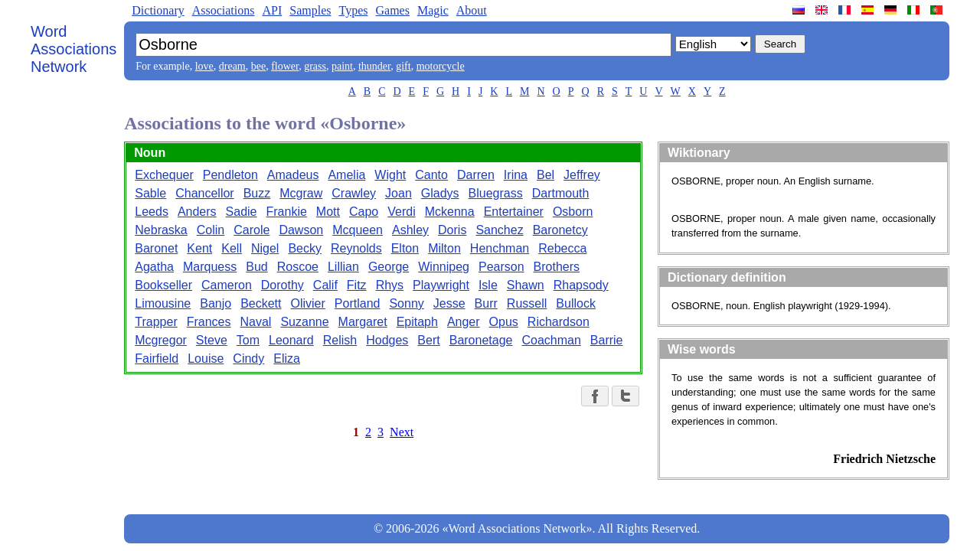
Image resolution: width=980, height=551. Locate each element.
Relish (340, 340)
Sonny (406, 303)
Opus (504, 322)
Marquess (210, 267)
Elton (405, 248)
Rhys (390, 285)
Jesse (449, 303)
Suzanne (304, 322)
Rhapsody (581, 285)
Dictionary (158, 10)
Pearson (501, 267)
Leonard (291, 340)
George (389, 267)
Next (402, 432)
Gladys (440, 193)
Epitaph (417, 322)
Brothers (557, 267)
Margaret (363, 322)
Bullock (576, 303)
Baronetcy (560, 230)
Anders (197, 212)
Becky (305, 248)
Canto (431, 175)
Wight (390, 175)
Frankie (287, 212)
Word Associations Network (73, 49)
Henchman (500, 248)
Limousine (163, 303)
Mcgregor (161, 340)
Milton (444, 248)
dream (232, 66)
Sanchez (499, 230)
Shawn (526, 285)
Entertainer (514, 212)
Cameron (227, 285)
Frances (209, 322)
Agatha (154, 267)
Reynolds (356, 248)
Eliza (287, 359)
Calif (325, 285)
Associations (224, 10)
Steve (212, 340)
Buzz (257, 193)
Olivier (308, 303)
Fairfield (157, 359)
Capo (364, 212)
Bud (256, 267)
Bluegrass (496, 193)
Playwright (441, 285)
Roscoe (298, 267)
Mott (328, 212)
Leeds (152, 212)
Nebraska (161, 230)
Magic (433, 10)
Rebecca (562, 248)
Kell (232, 248)
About (472, 10)
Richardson (559, 322)
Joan (399, 193)
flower (285, 66)
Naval (256, 322)
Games (392, 10)
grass (315, 66)
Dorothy (283, 285)
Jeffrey (582, 175)
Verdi (401, 212)
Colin (211, 230)
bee (258, 66)
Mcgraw (301, 193)
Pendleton (230, 175)
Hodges (387, 340)
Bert (428, 340)
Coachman (551, 340)
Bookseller (163, 285)
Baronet (156, 248)
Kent (199, 248)
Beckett (261, 303)
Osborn (573, 212)
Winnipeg (444, 267)
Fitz (357, 285)
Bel (546, 175)
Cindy (248, 359)
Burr (486, 303)
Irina (516, 175)
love (204, 66)
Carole (252, 230)
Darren (476, 175)
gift (403, 66)
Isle (488, 285)
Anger (464, 322)
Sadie (242, 212)
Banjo (216, 303)
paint (342, 66)
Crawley (354, 193)
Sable (150, 193)
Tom (248, 340)
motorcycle (441, 66)
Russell (527, 303)
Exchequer (164, 175)
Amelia (346, 175)
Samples (310, 10)
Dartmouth (561, 193)
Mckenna (450, 212)
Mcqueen (358, 230)
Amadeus (293, 175)
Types (353, 10)
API (272, 10)
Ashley (410, 230)
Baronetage (481, 340)
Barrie (607, 340)
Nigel (265, 248)
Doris (452, 230)
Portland (358, 303)
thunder (374, 66)
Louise (206, 359)
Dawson (301, 230)
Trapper (156, 322)
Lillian (343, 267)
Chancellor (204, 193)
